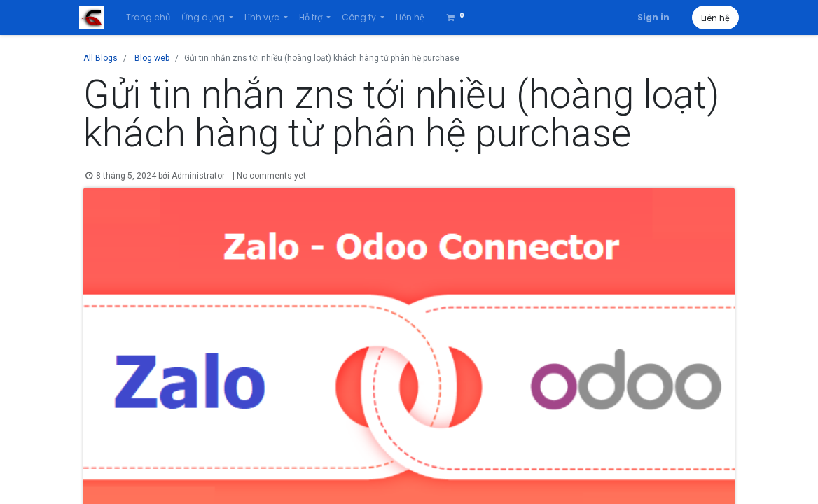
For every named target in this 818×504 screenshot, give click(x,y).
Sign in (649, 17)
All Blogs (100, 58)
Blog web (152, 58)
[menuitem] (152, 17)
